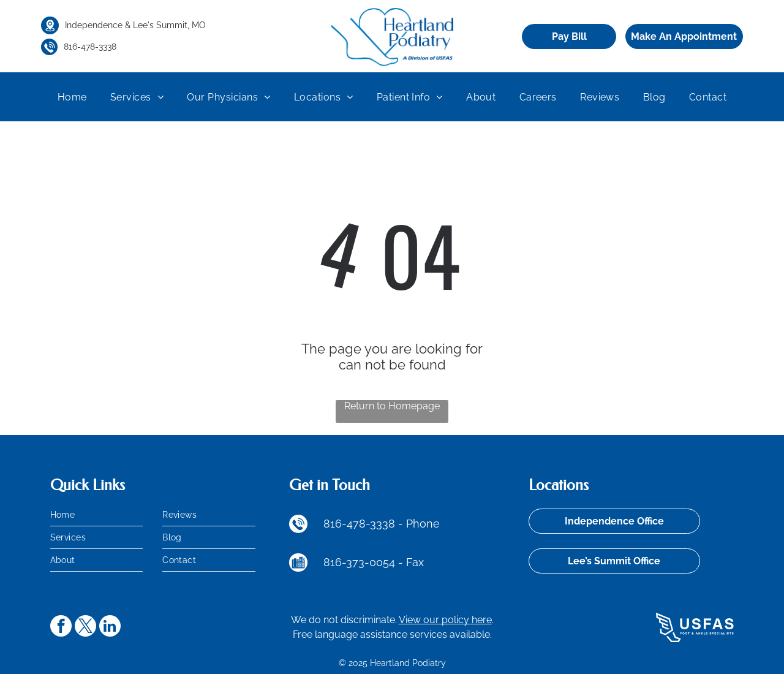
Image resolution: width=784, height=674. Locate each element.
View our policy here (445, 620)
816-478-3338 (90, 47)
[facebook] (61, 627)
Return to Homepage (392, 406)
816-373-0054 (359, 562)
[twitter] (85, 627)
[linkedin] (110, 627)
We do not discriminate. (344, 620)
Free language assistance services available (391, 634)
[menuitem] (72, 97)
